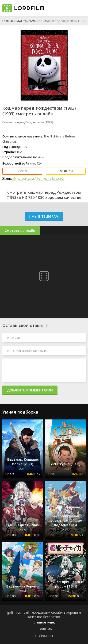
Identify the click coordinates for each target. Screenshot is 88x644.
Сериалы (46, 636)
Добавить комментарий (30, 390)
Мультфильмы (26, 21)
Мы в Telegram (44, 216)
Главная (8, 21)
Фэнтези (43, 178)
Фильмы (46, 629)
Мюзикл (58, 178)
